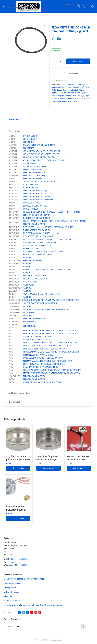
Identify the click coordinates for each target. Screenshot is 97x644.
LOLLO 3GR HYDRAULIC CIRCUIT (37, 340)
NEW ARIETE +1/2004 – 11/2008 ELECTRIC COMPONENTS (48, 227)
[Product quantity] (60, 61)
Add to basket (78, 61)
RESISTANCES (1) (31, 139)
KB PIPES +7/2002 (31, 248)
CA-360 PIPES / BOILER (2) (34, 166)
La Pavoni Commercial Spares (70, 93)
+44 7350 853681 (21, 565)
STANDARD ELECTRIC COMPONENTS (39, 145)
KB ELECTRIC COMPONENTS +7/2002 (39, 255)
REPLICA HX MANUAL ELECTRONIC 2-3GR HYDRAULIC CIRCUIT (50, 343)
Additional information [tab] (19, 393)
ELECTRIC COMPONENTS (34, 172)
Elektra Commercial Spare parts (53, 5)
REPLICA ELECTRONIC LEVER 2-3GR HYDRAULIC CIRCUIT (47, 346)
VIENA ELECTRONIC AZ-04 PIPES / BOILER (41, 154)
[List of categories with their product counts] (43, 626)
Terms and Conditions (13, 601)
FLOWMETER (29, 142)
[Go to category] (84, 626)
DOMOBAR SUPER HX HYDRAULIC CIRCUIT (41, 367)
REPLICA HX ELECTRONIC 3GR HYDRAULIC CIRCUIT (45, 349)
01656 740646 (14, 562)
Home (6, 5)
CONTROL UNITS (30, 136)
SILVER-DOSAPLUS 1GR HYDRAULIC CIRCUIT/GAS (44, 364)
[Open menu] (4, 6)
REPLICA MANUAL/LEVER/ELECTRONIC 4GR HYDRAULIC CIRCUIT (51, 352)
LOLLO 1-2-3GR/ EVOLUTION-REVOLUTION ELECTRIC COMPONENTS (52, 370)
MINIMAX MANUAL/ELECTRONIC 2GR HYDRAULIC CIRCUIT (48, 361)
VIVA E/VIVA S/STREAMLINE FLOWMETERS (42, 294)
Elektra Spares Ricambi (30, 5)
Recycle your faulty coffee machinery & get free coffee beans (33, 605)
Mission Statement (12, 583)
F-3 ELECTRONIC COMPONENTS (37, 230)
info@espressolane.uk (19, 559)
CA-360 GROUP (30, 163)
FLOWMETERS (29, 321)
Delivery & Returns (12, 592)
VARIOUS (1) (28, 285)
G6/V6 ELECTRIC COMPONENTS (37, 245)
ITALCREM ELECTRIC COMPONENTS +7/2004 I (43, 251)
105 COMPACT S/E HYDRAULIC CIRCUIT (40, 303)
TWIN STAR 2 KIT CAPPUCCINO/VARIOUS (41, 182)
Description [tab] (14, 120)
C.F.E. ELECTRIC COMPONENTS (36, 218)
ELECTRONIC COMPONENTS (35, 175)
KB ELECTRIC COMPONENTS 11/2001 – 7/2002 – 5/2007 (47, 239)
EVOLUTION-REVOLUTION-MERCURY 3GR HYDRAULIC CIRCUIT (50, 334)
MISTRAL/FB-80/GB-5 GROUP (36, 276)
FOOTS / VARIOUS (31, 209)
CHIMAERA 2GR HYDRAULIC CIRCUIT (39, 355)
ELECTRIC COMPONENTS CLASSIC (38, 194)
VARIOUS (27, 258)
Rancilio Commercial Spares (69, 99)
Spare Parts (15, 5)
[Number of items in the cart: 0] (85, 6)
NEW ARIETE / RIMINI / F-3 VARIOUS (39, 236)
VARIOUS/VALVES (31, 188)
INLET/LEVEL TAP (31, 185)
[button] (45, 26)
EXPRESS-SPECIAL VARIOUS (35, 206)
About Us (8, 596)
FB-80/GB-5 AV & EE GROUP (35, 279)
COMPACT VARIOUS (32, 203)
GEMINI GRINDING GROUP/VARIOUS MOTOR (42, 382)
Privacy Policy (10, 588)
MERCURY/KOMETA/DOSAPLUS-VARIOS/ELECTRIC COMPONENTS (51, 373)
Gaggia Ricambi (63, 90)
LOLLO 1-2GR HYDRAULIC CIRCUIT (38, 337)
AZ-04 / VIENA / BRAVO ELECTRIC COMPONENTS (44, 160)
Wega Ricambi (72, 101)
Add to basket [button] (18, 468)
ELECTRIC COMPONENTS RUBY (37, 215)
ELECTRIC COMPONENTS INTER (37, 197)
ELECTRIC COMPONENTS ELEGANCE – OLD (42, 200)
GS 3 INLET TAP (30, 282)
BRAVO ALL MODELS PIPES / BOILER (39, 157)
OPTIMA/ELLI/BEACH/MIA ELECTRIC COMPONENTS (45, 309)
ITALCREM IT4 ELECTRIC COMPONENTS (40, 242)
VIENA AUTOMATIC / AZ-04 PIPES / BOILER (41, 151)
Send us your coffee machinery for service (24, 579)
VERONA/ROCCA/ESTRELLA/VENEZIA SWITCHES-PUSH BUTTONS (51, 300)
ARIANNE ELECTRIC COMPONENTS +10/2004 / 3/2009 (46, 270)
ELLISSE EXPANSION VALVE (35, 169)
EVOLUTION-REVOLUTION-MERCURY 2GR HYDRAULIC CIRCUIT (50, 331)
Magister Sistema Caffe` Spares (70, 96)
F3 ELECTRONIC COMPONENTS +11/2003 (41, 233)
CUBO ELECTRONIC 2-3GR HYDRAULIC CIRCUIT (43, 358)
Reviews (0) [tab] (15, 402)
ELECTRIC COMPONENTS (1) (35, 191)
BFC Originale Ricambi (70, 84)
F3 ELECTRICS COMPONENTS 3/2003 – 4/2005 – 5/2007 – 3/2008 (51, 212)
